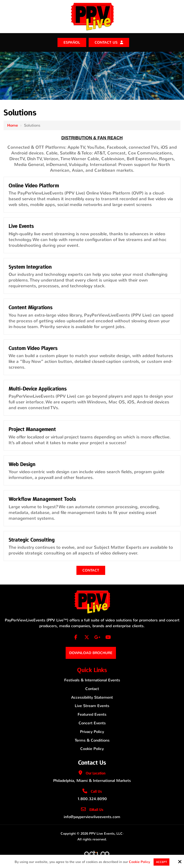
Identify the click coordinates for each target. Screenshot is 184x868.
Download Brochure (91, 653)
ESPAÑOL (72, 42)
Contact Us (106, 42)
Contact (91, 570)
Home (13, 125)
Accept (161, 862)
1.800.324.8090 (92, 799)
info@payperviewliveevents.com (92, 817)
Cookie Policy (139, 862)
